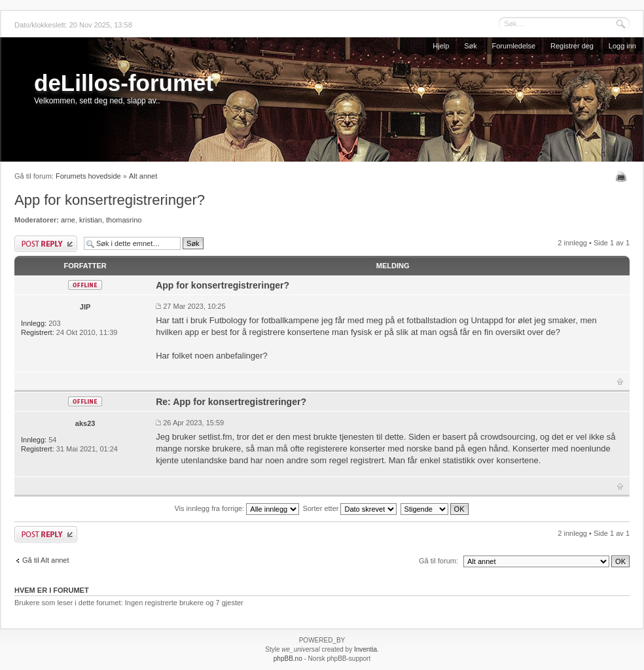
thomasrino (124, 220)
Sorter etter (349, 508)
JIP (85, 307)
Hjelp (441, 46)
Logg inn (622, 46)
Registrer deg (572, 46)
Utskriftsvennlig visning (623, 177)
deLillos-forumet (124, 83)
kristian (91, 220)
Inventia (366, 649)
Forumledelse (514, 46)
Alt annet (143, 176)
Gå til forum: (438, 561)
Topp (620, 381)
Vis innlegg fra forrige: (237, 508)
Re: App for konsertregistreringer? (231, 402)
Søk (471, 46)
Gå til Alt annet (46, 560)
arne (68, 220)
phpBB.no (288, 659)
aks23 (85, 423)
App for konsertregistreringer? (110, 200)
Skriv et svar (46, 244)
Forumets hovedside (88, 176)
